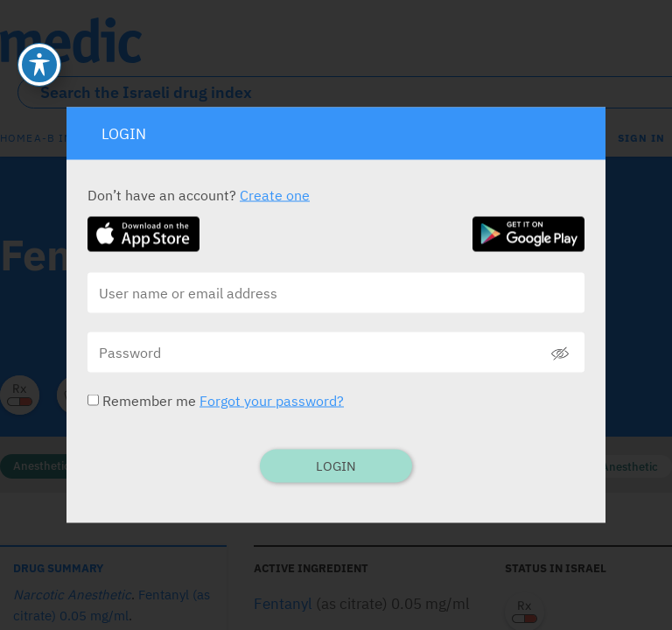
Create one (275, 195)
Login (336, 466)
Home (17, 138)
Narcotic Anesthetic (606, 467)
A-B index (64, 138)
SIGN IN (641, 138)
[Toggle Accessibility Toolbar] (39, 26)
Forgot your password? (272, 401)
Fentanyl (283, 604)
